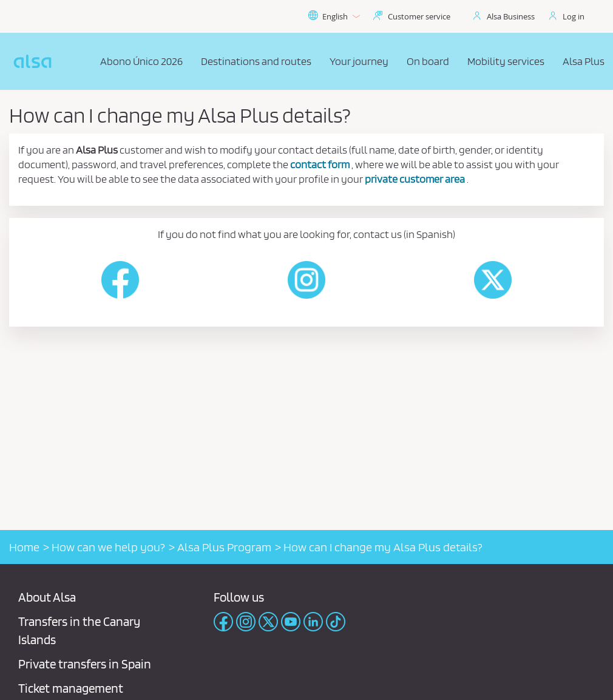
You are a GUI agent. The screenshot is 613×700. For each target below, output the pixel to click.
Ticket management (71, 688)
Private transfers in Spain (85, 664)
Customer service (419, 16)
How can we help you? (108, 547)
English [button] (334, 16)
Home (24, 547)
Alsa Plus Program (224, 547)
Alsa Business (511, 16)
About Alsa (47, 597)
